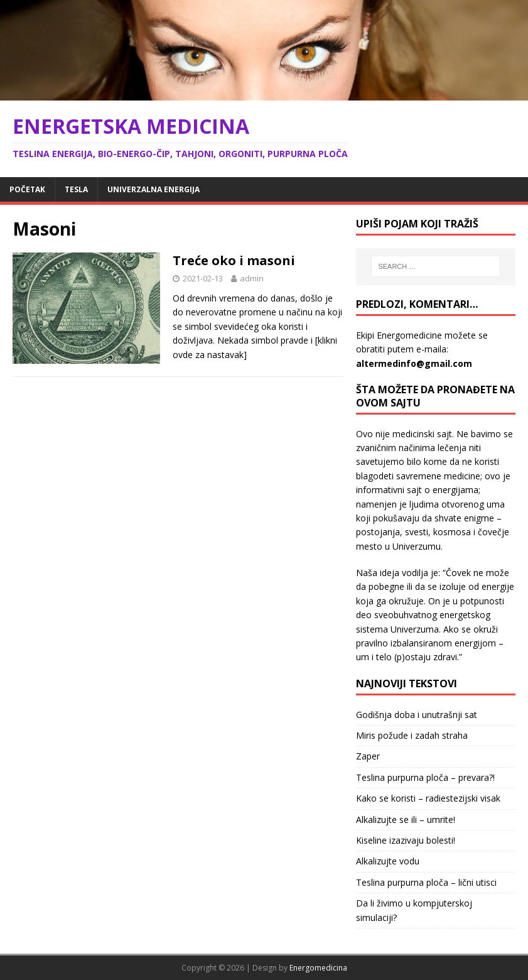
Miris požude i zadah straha (412, 735)
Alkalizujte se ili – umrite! (406, 819)
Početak (27, 189)
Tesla (76, 189)
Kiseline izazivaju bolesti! (406, 840)
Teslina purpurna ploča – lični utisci (426, 882)
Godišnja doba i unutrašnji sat (417, 715)
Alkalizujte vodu (388, 861)
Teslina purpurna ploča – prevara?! (425, 777)
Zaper (368, 756)
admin (252, 278)
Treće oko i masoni (234, 260)
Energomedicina (318, 968)
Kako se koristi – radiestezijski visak (428, 798)
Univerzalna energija (154, 189)
